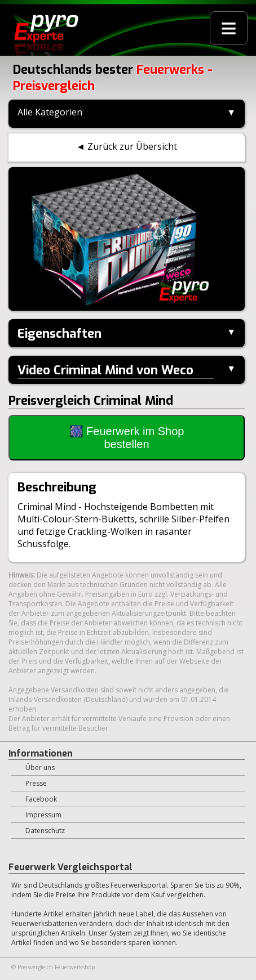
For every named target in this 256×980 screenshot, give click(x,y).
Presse (36, 783)
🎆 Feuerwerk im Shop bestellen (127, 438)
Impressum (43, 815)
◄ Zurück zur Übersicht (127, 146)
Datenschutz (45, 831)
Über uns (40, 768)
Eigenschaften (59, 334)
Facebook (41, 799)
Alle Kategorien (50, 112)
